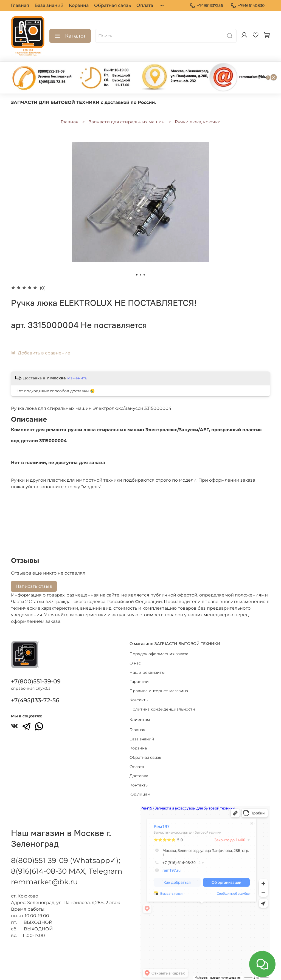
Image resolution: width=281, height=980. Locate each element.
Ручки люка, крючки (198, 122)
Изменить (77, 378)
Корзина (79, 5)
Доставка (139, 776)
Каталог (70, 36)
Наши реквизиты (147, 672)
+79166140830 (248, 6)
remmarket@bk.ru (44, 882)
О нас (135, 663)
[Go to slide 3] (144, 275)
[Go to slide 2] (140, 275)
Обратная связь (113, 5)
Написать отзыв (34, 586)
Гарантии (139, 681)
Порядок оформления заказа (159, 654)
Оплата (145, 5)
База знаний (49, 5)
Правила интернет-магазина (159, 691)
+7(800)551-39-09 (36, 681)
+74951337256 (206, 6)
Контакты (139, 700)
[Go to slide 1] (137, 275)
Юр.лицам (140, 794)
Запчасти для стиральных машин (127, 122)
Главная (20, 5)
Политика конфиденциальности (162, 709)
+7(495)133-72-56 (35, 700)
